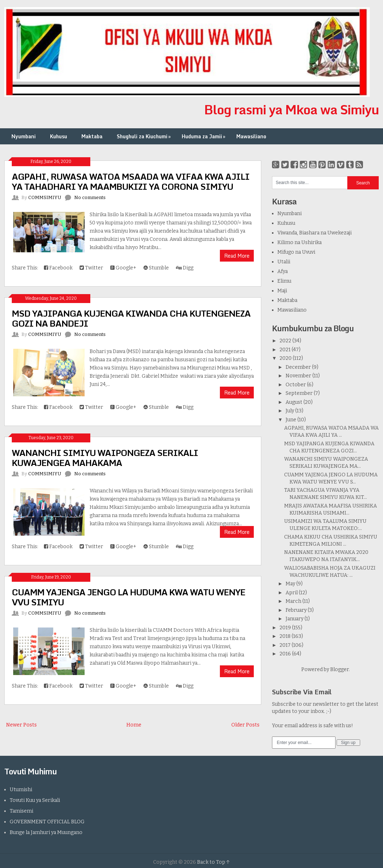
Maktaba (92, 136)
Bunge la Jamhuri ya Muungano (46, 832)
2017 (285, 645)
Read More (237, 256)
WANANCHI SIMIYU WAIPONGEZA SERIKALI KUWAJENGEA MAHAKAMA (105, 458)
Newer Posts (21, 725)
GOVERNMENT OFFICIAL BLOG (47, 822)
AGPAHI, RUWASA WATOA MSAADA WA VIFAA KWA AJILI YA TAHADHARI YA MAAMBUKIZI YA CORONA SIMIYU (131, 181)
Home (134, 725)
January (294, 619)
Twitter (91, 268)
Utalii (284, 262)
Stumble (156, 268)
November (298, 376)
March (293, 601)
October (296, 385)
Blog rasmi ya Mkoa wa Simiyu (292, 109)
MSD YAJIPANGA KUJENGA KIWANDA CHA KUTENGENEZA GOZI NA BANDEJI (131, 318)
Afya (283, 271)
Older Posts (245, 725)
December (298, 367)
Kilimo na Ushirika (299, 242)
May (290, 584)
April (292, 593)
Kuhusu (59, 136)
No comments (90, 197)
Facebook (58, 268)
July (290, 411)
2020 (286, 358)
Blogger (339, 669)
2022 (285, 341)
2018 (285, 636)
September (299, 393)
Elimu (284, 281)
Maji (282, 291)
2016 (285, 654)
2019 (285, 628)
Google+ (123, 268)
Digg (185, 268)
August (294, 402)
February (296, 610)
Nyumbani (24, 136)
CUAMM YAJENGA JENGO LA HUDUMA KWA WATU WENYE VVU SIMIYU (128, 597)
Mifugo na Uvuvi (296, 252)
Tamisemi (21, 811)
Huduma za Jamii (204, 136)
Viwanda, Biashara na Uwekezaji (314, 233)
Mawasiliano (251, 136)
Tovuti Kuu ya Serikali (35, 800)
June (291, 420)
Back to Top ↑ (213, 862)
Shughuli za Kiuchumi (144, 136)
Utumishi (21, 790)
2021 (285, 350)
